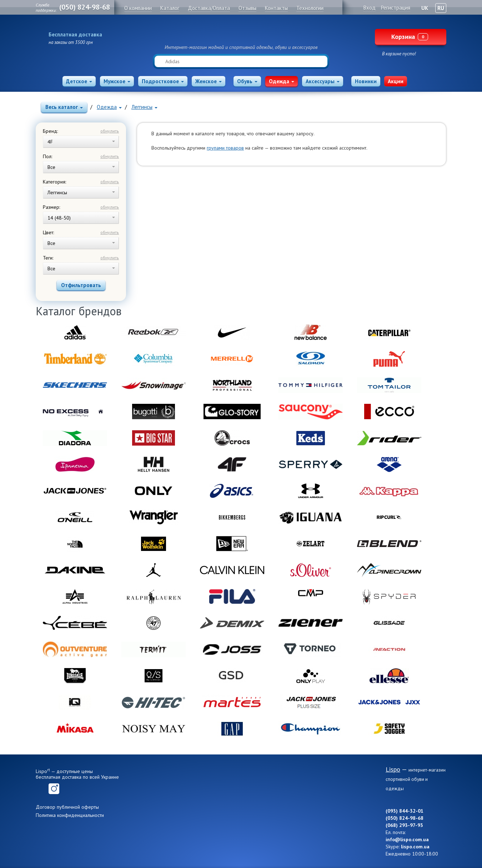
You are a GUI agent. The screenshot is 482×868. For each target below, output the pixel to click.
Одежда (282, 81)
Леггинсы (144, 107)
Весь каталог (64, 107)
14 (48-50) (81, 218)
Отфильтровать (81, 285)
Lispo (241, 33)
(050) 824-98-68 (85, 7)
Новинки (366, 81)
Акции (396, 81)
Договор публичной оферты (67, 807)
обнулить (110, 131)
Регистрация (396, 8)
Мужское (117, 81)
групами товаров (225, 148)
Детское (79, 81)
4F (81, 142)
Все (81, 167)
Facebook (41, 789)
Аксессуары (323, 81)
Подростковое (163, 81)
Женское (209, 81)
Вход (370, 8)
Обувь (247, 81)
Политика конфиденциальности (70, 815)
